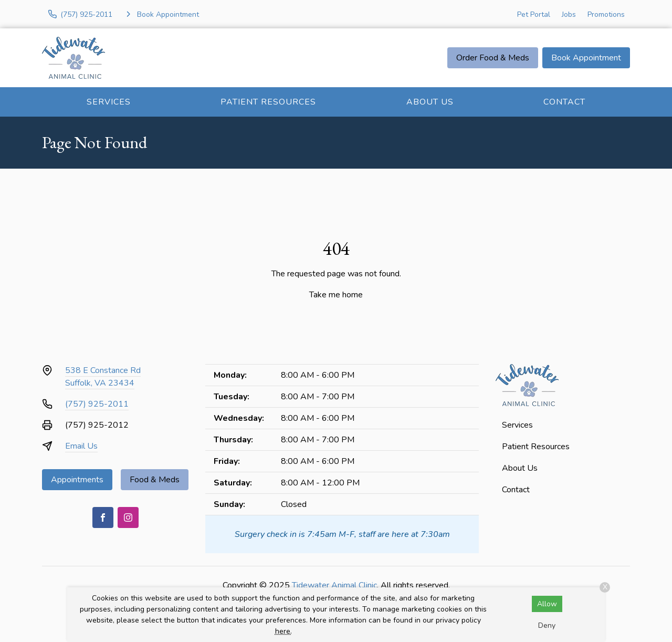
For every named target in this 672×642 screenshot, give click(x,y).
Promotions (606, 14)
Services (109, 102)
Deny (547, 625)
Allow (547, 604)
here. (283, 631)
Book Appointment (586, 58)
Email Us (81, 446)
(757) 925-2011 (97, 404)
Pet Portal (534, 14)
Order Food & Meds (493, 58)
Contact (564, 102)
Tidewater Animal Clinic (334, 585)
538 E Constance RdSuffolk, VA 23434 (103, 377)
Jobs (569, 14)
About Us (430, 102)
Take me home (336, 295)
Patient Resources (268, 102)
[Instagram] (128, 517)
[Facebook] (103, 517)
